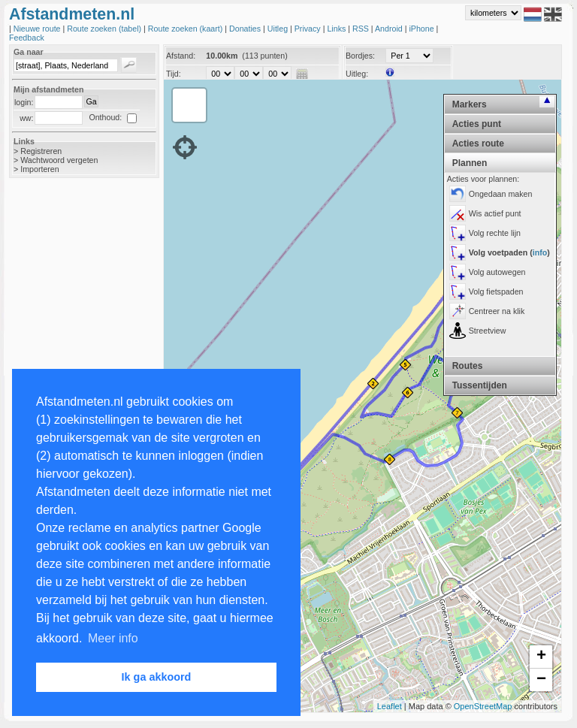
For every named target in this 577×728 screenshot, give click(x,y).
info (540, 252)
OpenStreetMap (483, 706)
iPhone (422, 29)
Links (337, 29)
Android (390, 29)
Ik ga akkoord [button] (157, 677)
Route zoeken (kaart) (186, 29)
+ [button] (541, 657)
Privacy (309, 29)
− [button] (541, 680)
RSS (362, 29)
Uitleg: (357, 74)
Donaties (246, 29)
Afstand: (181, 56)
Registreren (41, 151)
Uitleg (279, 29)
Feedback (27, 38)
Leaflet (390, 706)
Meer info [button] (113, 638)
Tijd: (174, 74)
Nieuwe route (38, 29)
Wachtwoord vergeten (59, 160)
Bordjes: (360, 56)
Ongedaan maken (501, 194)
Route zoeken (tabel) (105, 29)
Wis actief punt (495, 213)
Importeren (40, 169)
